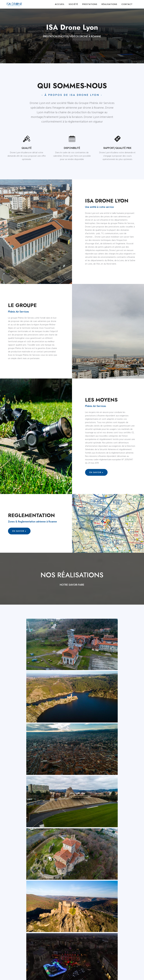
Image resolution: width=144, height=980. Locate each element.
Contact (127, 4)
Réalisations (109, 4)
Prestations (90, 4)
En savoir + (96, 472)
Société (73, 4)
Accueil (60, 4)
